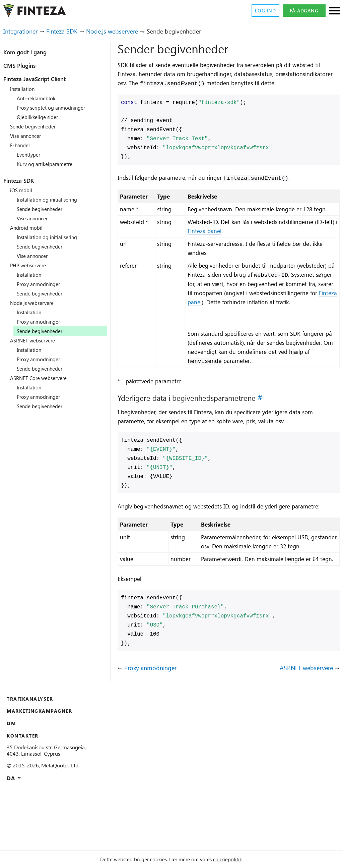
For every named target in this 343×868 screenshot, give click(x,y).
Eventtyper (31, 155)
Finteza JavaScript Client (43, 79)
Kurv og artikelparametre (48, 164)
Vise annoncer (28, 136)
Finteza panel (234, 250)
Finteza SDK (70, 31)
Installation (24, 89)
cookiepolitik (235, 859)
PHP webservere (30, 265)
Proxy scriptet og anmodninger (55, 108)
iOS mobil (22, 190)
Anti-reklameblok (38, 98)
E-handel (21, 145)
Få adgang (304, 11)
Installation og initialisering (51, 200)
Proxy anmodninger (41, 284)
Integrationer (23, 31)
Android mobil (27, 228)
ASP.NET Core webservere (42, 378)
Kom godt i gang (30, 52)
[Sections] (334, 11)
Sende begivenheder (36, 126)
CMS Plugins (23, 65)
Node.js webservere (126, 31)
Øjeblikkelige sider (40, 117)
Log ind (263, 11)
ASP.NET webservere (36, 340)
